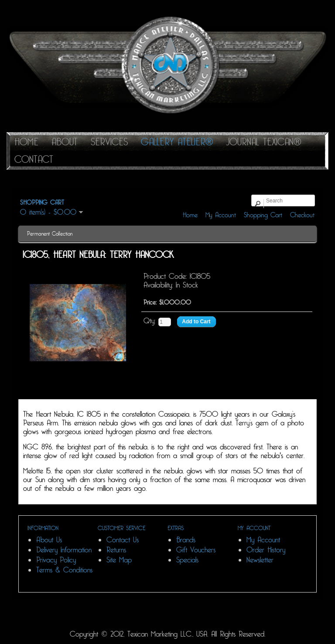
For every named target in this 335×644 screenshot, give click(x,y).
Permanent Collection (50, 234)
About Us (49, 540)
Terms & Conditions (64, 570)
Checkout (302, 215)
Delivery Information (64, 550)
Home (190, 215)
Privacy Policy (56, 560)
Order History (266, 550)
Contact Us (123, 540)
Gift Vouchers (196, 550)
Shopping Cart (263, 215)
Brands (186, 540)
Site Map (119, 560)
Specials (187, 560)
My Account (221, 215)
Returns (116, 550)
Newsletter (260, 560)
